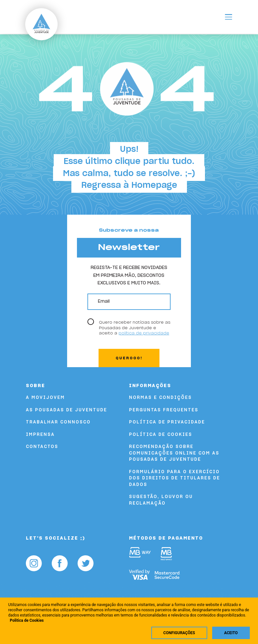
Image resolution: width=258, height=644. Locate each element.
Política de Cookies (161, 435)
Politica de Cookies (27, 620)
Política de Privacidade (167, 422)
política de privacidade (144, 333)
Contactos (42, 447)
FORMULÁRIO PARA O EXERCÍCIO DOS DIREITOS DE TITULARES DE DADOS (175, 478)
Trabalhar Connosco (58, 422)
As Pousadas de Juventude (66, 410)
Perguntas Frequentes (164, 410)
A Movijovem (45, 398)
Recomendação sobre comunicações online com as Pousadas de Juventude (174, 453)
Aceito (231, 633)
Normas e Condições (160, 398)
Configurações (179, 633)
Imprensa (40, 435)
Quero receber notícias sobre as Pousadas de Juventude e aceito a (135, 328)
